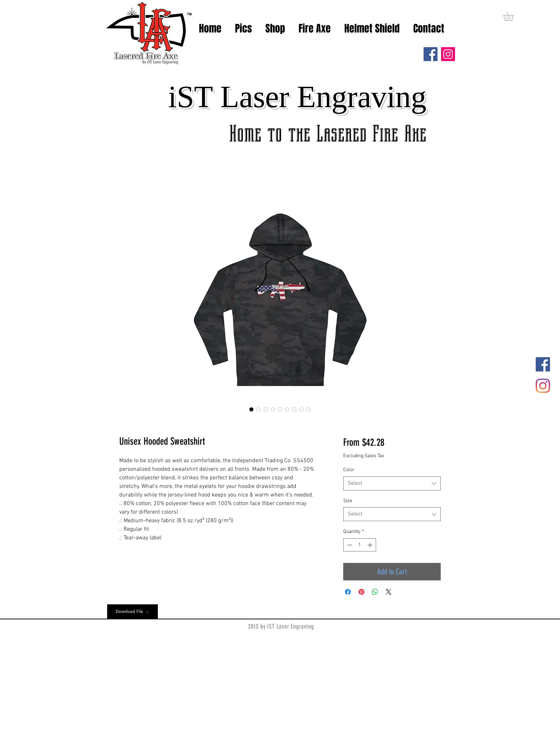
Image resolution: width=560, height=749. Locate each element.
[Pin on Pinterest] (361, 592)
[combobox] (392, 483)
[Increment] (371, 545)
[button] (512, 16)
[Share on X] (389, 592)
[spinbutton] (360, 545)
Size (348, 501)
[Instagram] (448, 54)
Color (349, 470)
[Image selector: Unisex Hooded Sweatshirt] (251, 409)
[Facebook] (431, 54)
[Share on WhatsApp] (375, 592)
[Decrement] (349, 545)
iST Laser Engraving (297, 97)
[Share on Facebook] (348, 592)
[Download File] (132, 611)
